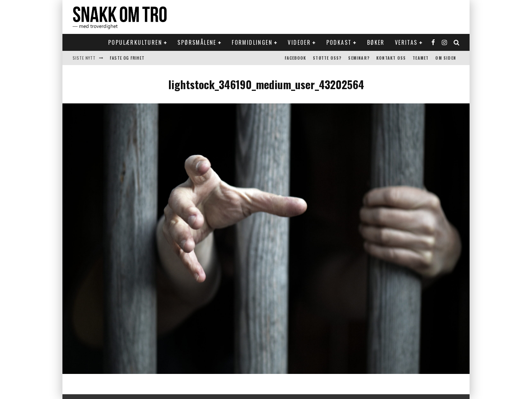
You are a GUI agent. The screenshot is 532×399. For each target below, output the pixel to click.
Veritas (406, 42)
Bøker (376, 42)
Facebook (296, 58)
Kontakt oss (391, 58)
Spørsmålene (197, 42)
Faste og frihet (127, 58)
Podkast (339, 42)
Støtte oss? (327, 58)
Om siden (446, 58)
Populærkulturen (135, 42)
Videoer (299, 42)
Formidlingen (252, 42)
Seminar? (359, 58)
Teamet (421, 58)
